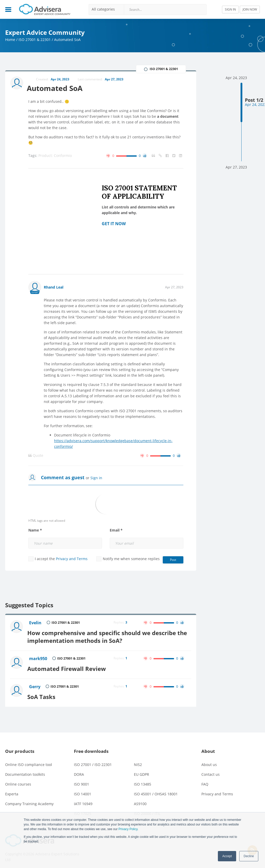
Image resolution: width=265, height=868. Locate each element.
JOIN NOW (250, 9)
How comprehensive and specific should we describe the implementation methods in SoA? (109, 636)
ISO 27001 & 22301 (35, 40)
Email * (116, 530)
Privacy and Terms (72, 559)
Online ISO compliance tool (29, 762)
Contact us (211, 772)
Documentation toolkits (25, 772)
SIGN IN (230, 9)
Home (10, 40)
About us (209, 762)
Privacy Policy (128, 829)
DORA (79, 772)
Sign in (96, 478)
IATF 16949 (83, 801)
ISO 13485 (143, 781)
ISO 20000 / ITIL (147, 811)
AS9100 (140, 801)
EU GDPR (142, 772)
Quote (36, 456)
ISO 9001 (82, 781)
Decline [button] (249, 856)
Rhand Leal (54, 287)
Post (173, 560)
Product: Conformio (55, 156)
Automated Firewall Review (69, 667)
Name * (35, 530)
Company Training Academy (29, 801)
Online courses (18, 781)
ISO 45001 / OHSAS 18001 (156, 791)
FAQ (205, 781)
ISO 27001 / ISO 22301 (93, 762)
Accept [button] (227, 856)
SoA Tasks (44, 694)
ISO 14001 (83, 791)
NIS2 (138, 762)
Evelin (36, 623)
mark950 (39, 658)
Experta (12, 791)
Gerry (35, 685)
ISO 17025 (83, 811)
